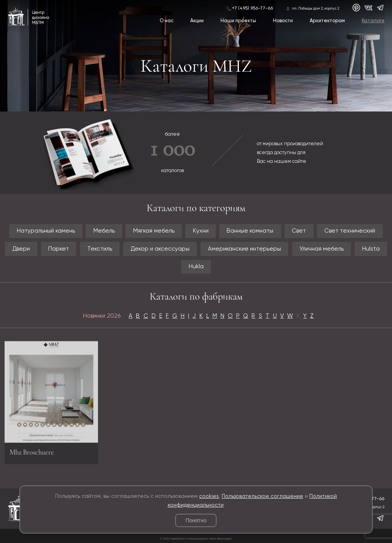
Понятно (196, 520)
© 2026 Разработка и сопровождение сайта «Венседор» (196, 539)
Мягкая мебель (154, 231)
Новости (283, 21)
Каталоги (373, 21)
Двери (21, 249)
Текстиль (100, 249)
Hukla (196, 267)
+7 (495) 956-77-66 (252, 8)
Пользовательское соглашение (262, 496)
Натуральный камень (46, 231)
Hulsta (371, 249)
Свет (299, 231)
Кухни (201, 231)
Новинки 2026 (102, 316)
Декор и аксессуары (160, 249)
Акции (197, 21)
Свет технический (350, 231)
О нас (167, 21)
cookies (209, 496)
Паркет (59, 249)
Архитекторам (327, 21)
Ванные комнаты (250, 231)
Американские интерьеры (244, 249)
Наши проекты (238, 21)
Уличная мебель (322, 249)
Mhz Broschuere (32, 455)
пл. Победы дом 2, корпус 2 (316, 9)
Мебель (104, 231)
